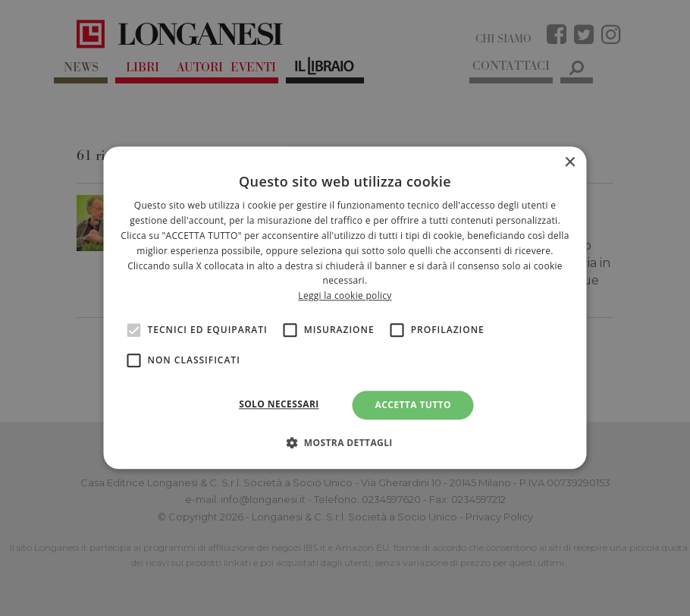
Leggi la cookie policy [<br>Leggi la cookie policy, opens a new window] (345, 295)
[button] (345, 443)
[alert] (345, 308)
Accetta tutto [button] (413, 405)
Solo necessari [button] (279, 404)
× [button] (570, 163)
